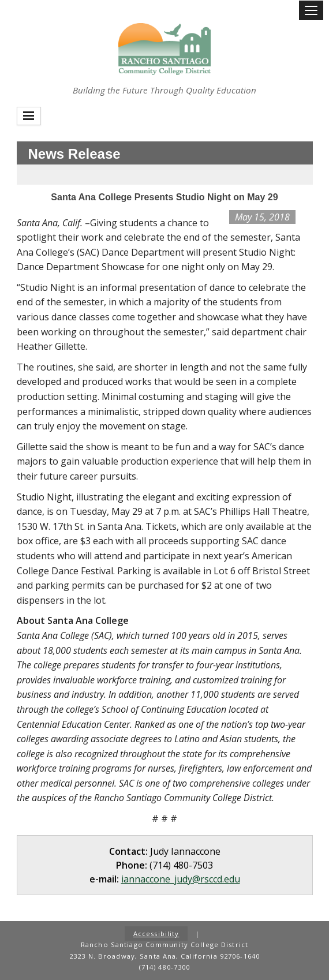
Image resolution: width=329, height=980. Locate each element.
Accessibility (156, 934)
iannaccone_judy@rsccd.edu (181, 879)
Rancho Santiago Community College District (164, 49)
